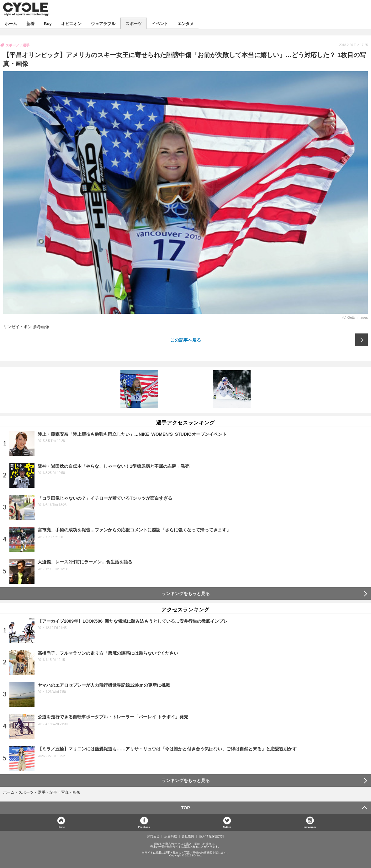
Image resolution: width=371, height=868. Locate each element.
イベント (160, 23)
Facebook (144, 827)
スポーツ (134, 23)
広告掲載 (171, 836)
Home (61, 827)
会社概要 (188, 836)
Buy (48, 23)
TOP (185, 808)
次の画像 (362, 340)
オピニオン (71, 23)
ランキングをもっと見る (186, 594)
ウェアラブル (103, 23)
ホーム (11, 23)
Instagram (310, 827)
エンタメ (186, 23)
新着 (30, 23)
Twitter (227, 827)
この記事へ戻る (186, 340)
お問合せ (153, 836)
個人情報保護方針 (212, 836)
